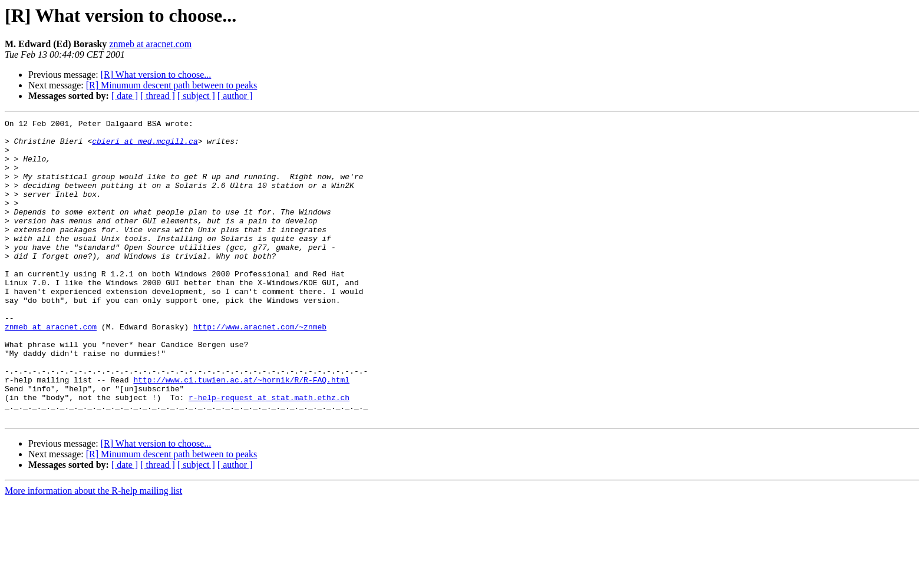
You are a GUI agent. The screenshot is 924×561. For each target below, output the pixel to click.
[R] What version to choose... (156, 75)
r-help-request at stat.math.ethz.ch (269, 454)
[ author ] (235, 96)
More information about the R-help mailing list (93, 551)
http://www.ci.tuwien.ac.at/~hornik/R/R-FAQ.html (241, 433)
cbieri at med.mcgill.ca (145, 146)
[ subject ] (196, 96)
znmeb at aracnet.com (150, 44)
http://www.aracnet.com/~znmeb (260, 369)
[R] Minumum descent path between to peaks (172, 85)
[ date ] (125, 96)
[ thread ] (158, 96)
